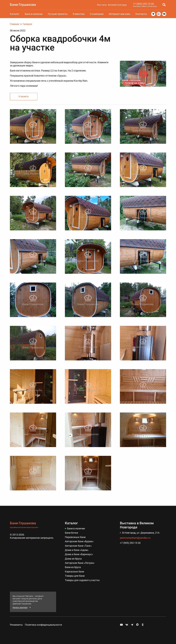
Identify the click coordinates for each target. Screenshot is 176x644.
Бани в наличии (34, 14)
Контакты (141, 14)
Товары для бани (75, 576)
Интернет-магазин (120, 14)
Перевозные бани (75, 537)
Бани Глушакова (23, 5)
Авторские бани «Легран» (80, 563)
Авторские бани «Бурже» (79, 541)
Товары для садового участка (82, 580)
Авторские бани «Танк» (78, 546)
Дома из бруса (73, 559)
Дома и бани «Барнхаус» (79, 554)
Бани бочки (71, 533)
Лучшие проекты (58, 14)
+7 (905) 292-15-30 (143, 4)
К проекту (24, 96)
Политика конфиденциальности (43, 625)
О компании (97, 14)
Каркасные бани (74, 572)
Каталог (15, 14)
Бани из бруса (73, 567)
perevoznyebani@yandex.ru (135, 538)
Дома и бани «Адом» (77, 550)
